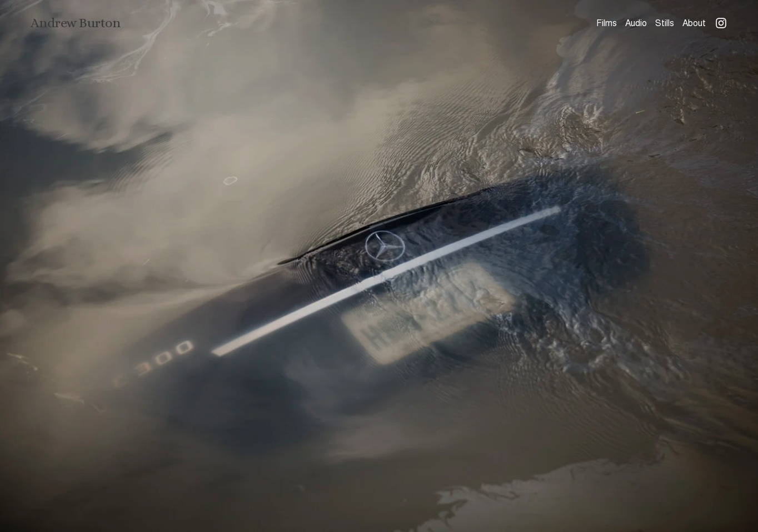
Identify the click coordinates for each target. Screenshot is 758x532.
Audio (636, 23)
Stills (665, 23)
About (694, 23)
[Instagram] (721, 23)
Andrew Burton (76, 23)
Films (607, 23)
